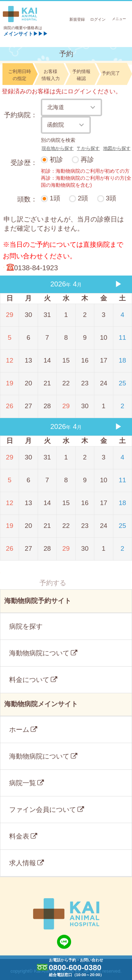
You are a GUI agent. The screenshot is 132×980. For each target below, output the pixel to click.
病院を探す (26, 626)
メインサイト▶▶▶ (26, 34)
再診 (87, 160)
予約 (66, 54)
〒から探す (88, 148)
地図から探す (117, 148)
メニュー (120, 19)
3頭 (111, 198)
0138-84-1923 (36, 268)
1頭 (55, 198)
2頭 (83, 198)
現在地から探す (58, 148)
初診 (56, 160)
